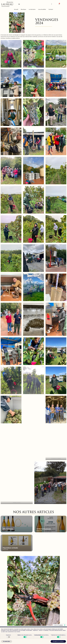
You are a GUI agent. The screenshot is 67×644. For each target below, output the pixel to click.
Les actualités (42, 9)
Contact (51, 9)
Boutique (23, 9)
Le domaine (32, 9)
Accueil (16, 9)
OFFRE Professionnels (44, 529)
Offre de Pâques (8, 529)
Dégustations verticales (10, 548)
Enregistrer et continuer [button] (58, 641)
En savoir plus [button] (7, 641)
